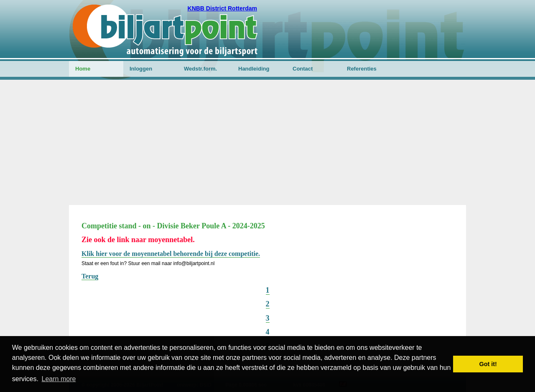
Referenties (362, 69)
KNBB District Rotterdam (222, 8)
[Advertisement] (267, 142)
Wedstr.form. (200, 69)
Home (83, 69)
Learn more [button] (59, 379)
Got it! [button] (488, 364)
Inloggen (141, 69)
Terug (90, 276)
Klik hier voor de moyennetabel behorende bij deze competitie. (171, 254)
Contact (303, 69)
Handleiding (254, 69)
